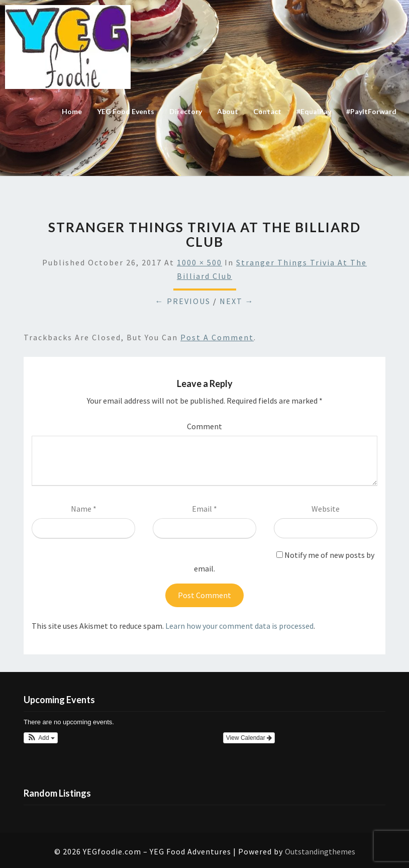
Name (84, 509)
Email (204, 509)
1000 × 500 (199, 262)
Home (72, 111)
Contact (267, 111)
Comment (204, 426)
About (228, 111)
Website (326, 509)
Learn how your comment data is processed (239, 626)
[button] (41, 738)
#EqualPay (314, 111)
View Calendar (249, 738)
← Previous (183, 301)
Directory (186, 111)
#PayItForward (371, 111)
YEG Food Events (126, 111)
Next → (237, 301)
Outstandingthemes (320, 851)
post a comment (217, 337)
